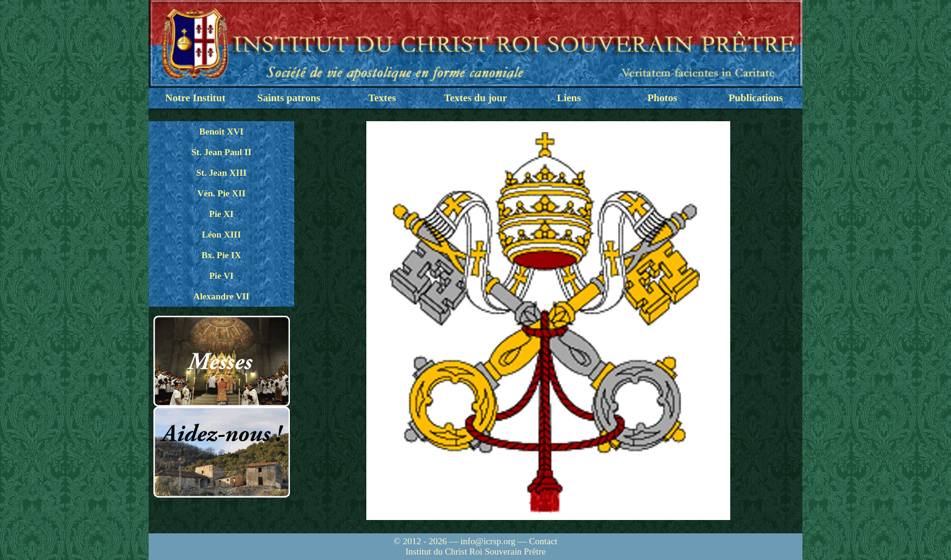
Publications (756, 98)
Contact (543, 541)
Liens (569, 98)
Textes (382, 98)
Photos (662, 98)
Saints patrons (289, 98)
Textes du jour (475, 98)
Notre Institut (195, 98)
